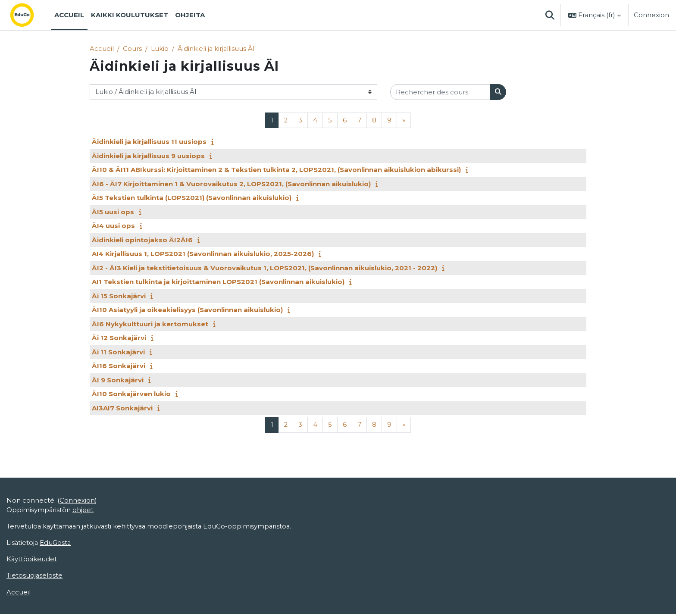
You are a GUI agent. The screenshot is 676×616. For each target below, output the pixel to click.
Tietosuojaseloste (35, 577)
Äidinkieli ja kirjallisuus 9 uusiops (148, 156)
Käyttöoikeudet (32, 561)
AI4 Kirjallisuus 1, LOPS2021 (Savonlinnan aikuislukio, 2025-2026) (203, 254)
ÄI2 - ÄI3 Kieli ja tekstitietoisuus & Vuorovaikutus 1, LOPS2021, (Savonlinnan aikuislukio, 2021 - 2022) (264, 268)
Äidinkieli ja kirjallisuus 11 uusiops (149, 142)
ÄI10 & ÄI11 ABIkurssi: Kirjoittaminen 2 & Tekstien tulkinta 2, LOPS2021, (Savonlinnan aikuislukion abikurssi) (276, 170)
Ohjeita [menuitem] (190, 15)
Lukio (160, 48)
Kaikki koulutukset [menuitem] (130, 15)
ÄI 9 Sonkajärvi (118, 380)
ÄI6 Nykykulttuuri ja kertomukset (150, 324)
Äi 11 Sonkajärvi (118, 352)
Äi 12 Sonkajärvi (119, 338)
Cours (132, 48)
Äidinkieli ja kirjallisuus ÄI (217, 48)
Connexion (651, 15)
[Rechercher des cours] (440, 92)
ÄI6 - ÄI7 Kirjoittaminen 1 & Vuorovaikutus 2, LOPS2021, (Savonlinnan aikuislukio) (231, 184)
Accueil (102, 48)
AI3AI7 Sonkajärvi (122, 408)
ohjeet (83, 511)
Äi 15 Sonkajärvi (119, 296)
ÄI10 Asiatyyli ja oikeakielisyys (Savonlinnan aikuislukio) (187, 310)
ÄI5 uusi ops (113, 212)
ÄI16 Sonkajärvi (119, 366)
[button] (550, 15)
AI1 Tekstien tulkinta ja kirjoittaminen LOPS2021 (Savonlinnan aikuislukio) (218, 282)
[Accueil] (29, 15)
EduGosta (56, 544)
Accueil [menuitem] (69, 15)
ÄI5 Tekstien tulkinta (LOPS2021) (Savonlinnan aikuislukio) (192, 198)
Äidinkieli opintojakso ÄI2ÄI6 (142, 240)
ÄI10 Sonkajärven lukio (131, 394)
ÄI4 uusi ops (113, 226)
